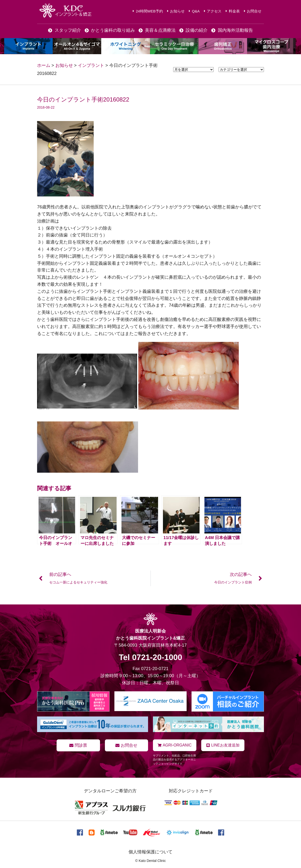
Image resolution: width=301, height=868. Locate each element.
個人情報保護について (150, 852)
